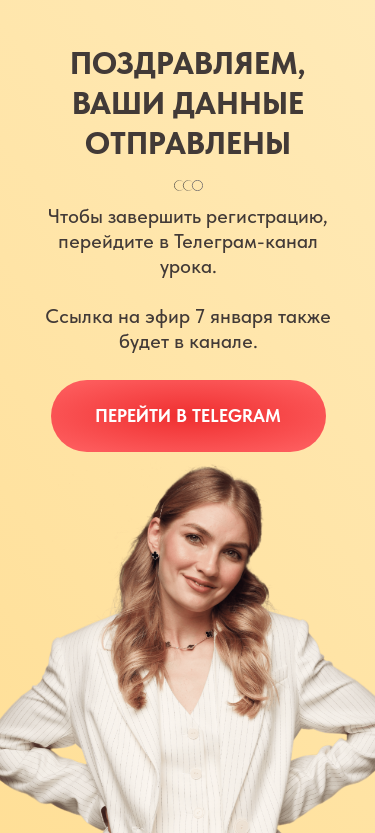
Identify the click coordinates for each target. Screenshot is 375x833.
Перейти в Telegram (188, 415)
